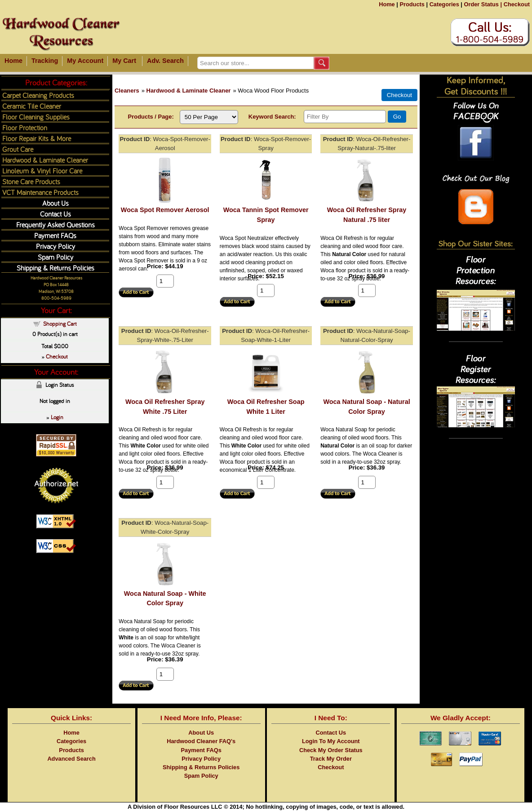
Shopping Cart (60, 324)
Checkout (517, 4)
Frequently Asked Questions (55, 224)
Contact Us (55, 214)
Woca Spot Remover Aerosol (165, 210)
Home (387, 4)
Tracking (45, 61)
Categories (444, 4)
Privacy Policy (55, 246)
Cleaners (127, 91)
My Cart (124, 61)
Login (57, 417)
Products (412, 4)
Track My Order (331, 759)
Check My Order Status (331, 750)
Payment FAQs (55, 235)
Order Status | (483, 4)
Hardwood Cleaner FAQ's (201, 741)
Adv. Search (165, 61)
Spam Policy (55, 257)
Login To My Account (331, 741)
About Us (55, 203)
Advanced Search (71, 759)
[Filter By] (345, 117)
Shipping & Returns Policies (55, 268)
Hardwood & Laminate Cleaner (189, 91)
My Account (85, 61)
